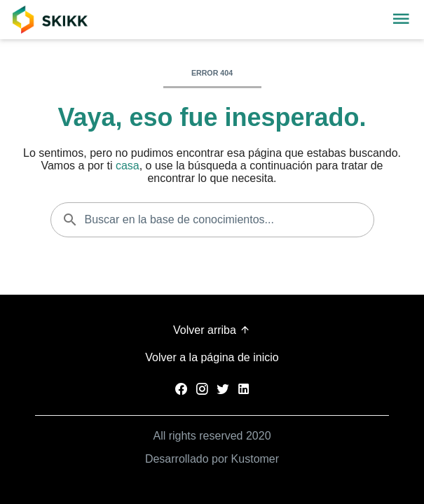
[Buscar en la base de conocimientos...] (212, 220)
